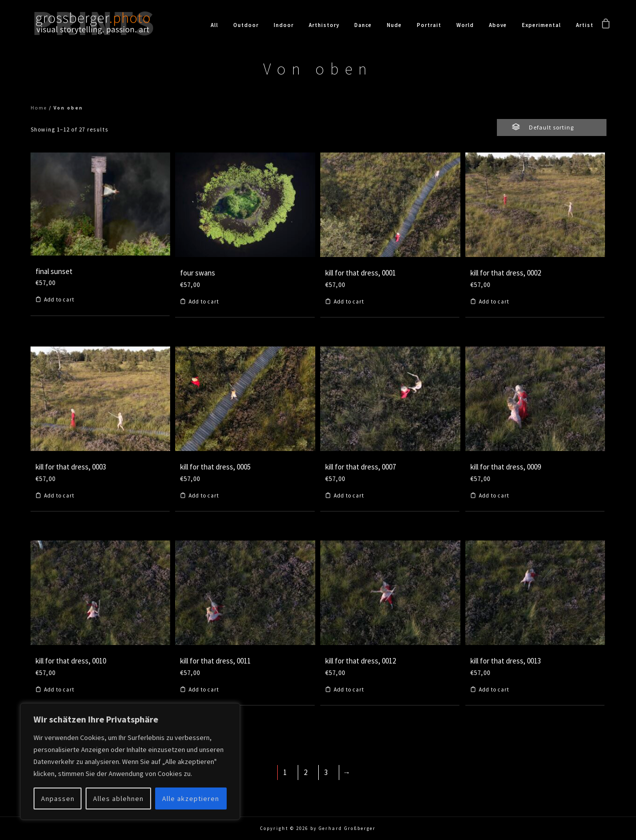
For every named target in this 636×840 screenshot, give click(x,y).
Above (498, 25)
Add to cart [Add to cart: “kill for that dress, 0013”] (494, 690)
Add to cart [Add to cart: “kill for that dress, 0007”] (349, 496)
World (465, 25)
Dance (363, 25)
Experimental (541, 25)
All (214, 25)
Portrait (429, 25)
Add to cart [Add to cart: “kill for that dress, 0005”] (204, 496)
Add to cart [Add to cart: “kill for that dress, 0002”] (494, 302)
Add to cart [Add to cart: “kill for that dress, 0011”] (204, 690)
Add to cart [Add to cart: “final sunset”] (59, 300)
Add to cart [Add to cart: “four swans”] (204, 302)
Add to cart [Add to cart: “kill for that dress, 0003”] (59, 496)
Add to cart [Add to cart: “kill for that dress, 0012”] (349, 690)
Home (39, 108)
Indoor (284, 25)
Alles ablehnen (118, 798)
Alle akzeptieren (191, 798)
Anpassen (58, 798)
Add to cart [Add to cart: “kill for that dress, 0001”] (349, 302)
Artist (585, 25)
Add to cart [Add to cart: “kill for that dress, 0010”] (59, 690)
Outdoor (246, 25)
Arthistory (324, 25)
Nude (394, 25)
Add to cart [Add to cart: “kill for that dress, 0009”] (494, 496)
